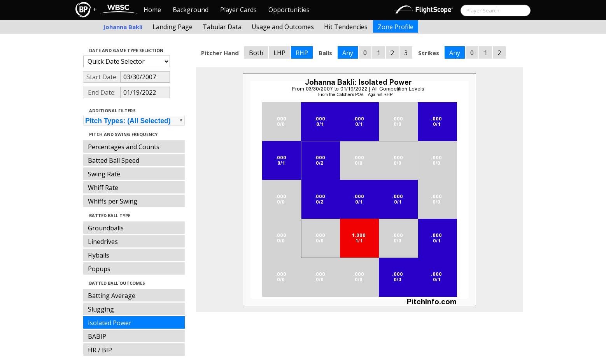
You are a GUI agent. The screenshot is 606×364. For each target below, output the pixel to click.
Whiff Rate (103, 188)
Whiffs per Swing (113, 201)
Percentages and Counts (124, 147)
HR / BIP (100, 350)
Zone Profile (396, 27)
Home (152, 10)
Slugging (101, 309)
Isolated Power (110, 323)
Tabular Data (222, 27)
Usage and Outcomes (283, 27)
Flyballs (99, 255)
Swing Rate (104, 174)
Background (191, 10)
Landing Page (173, 27)
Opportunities (289, 10)
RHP (302, 53)
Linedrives (103, 242)
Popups (99, 269)
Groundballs (106, 228)
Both (256, 53)
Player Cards (238, 10)
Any (348, 53)
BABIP (97, 336)
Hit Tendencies (346, 27)
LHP (279, 53)
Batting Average (112, 296)
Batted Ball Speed (114, 160)
